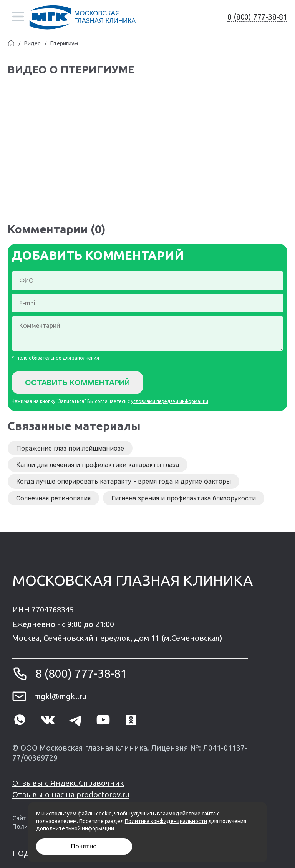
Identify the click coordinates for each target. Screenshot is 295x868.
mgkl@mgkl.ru (60, 696)
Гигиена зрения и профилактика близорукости (184, 498)
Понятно (84, 846)
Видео (32, 43)
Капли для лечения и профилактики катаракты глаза (98, 465)
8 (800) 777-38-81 (257, 17)
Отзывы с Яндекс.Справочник (68, 783)
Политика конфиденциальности (166, 821)
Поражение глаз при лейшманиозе (70, 448)
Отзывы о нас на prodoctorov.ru (71, 795)
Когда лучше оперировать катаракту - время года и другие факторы (123, 481)
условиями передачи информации (170, 401)
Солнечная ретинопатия (53, 498)
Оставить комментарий (77, 383)
